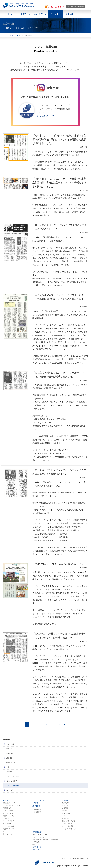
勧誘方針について (38, 844)
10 (64, 725)
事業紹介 (25, 14)
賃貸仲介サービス (9, 829)
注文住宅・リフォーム (10, 816)
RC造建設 (6, 818)
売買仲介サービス (9, 824)
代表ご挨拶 (10, 744)
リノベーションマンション (11, 805)
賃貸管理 (6, 831)
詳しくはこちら (44, 116)
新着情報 (35, 803)
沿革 (8, 767)
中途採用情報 (37, 812)
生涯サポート (11, 772)
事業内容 (6, 800)
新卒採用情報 (37, 809)
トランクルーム (8, 834)
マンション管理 (8, 811)
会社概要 (9, 753)
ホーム (10, 14)
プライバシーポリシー (40, 835)
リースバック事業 (9, 826)
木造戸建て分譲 (8, 813)
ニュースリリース (40, 14)
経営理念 (9, 758)
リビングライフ (10, 35)
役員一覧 (9, 749)
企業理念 (65, 811)
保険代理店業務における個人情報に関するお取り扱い (45, 841)
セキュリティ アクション (40, 837)
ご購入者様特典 (12, 781)
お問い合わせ (37, 847)
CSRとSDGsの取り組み (69, 829)
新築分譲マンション (9, 803)
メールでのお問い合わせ (76, 6)
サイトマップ (37, 850)
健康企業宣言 (11, 762)
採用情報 (70, 14)
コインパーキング (9, 821)
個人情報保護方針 (38, 832)
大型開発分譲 (7, 808)
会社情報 (55, 14)
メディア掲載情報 (13, 785)
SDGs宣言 (10, 790)
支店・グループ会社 (13, 776)
